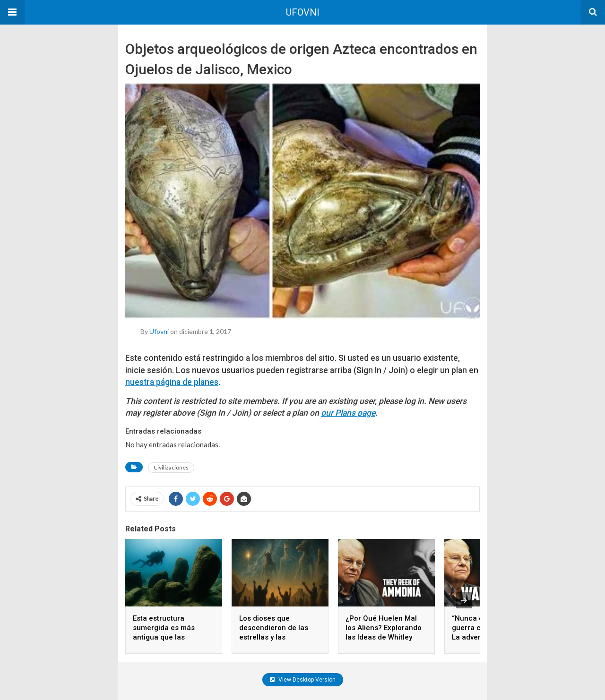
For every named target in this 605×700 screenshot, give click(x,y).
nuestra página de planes (172, 382)
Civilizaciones (171, 467)
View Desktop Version (303, 680)
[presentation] (464, 600)
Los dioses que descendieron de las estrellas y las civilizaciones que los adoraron (275, 637)
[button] (12, 12)
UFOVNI (303, 12)
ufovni (159, 331)
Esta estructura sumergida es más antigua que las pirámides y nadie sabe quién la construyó (172, 637)
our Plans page (348, 413)
